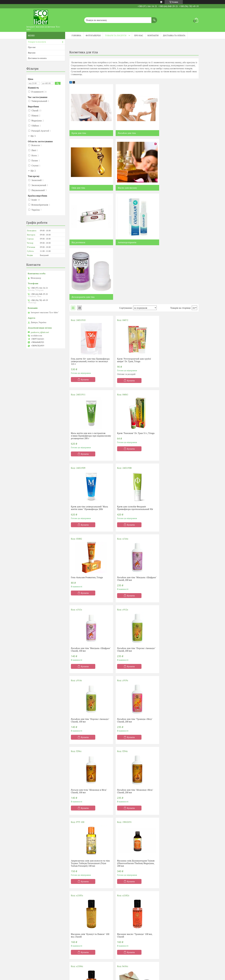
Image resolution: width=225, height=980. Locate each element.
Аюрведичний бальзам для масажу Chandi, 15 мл (133, 739)
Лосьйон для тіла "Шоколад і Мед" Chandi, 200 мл (133, 592)
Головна (76, 35)
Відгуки (32, 53)
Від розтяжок (122, 188)
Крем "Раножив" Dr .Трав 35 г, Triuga (90, 379)
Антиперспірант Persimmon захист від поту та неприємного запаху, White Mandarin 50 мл (89, 814)
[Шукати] (154, 19)
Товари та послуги (116, 35)
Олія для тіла (166, 133)
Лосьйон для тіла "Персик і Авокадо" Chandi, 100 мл (134, 521)
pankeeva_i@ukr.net (40, 332)
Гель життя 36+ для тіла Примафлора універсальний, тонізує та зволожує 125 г (90, 307)
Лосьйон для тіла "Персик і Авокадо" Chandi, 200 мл (90, 521)
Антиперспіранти (169, 188)
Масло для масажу (81, 188)
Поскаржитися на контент (113, 977)
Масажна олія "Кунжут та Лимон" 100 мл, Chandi (134, 666)
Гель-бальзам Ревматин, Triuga (87, 449)
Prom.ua (126, 975)
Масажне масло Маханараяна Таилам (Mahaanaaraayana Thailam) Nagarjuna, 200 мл (177, 740)
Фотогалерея (93, 35)
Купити (85, 325)
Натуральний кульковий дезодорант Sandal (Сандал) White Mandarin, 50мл (133, 814)
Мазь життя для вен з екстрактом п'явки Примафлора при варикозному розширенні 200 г (176, 307)
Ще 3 (33, 136)
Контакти (153, 35)
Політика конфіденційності (136, 977)
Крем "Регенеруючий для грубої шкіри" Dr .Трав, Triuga (132, 305)
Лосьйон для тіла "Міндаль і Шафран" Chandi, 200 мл (130, 451)
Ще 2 (33, 171)
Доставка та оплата (174, 35)
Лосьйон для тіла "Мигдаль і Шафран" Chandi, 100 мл (174, 451)
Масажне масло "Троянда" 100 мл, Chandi (176, 666)
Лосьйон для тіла (125, 133)
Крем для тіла (79, 133)
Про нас (139, 35)
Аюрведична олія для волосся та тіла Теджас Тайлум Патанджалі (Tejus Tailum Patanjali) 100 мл (176, 594)
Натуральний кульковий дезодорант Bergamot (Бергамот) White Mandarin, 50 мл (176, 814)
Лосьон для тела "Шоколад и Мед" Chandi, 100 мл (89, 592)
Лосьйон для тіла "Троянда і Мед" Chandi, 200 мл (176, 521)
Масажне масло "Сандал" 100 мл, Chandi (88, 739)
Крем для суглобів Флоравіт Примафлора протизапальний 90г (177, 380)
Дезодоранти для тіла (83, 242)
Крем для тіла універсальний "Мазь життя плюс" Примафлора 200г (133, 380)
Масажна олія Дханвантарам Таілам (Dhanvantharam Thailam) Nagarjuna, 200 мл (90, 667)
